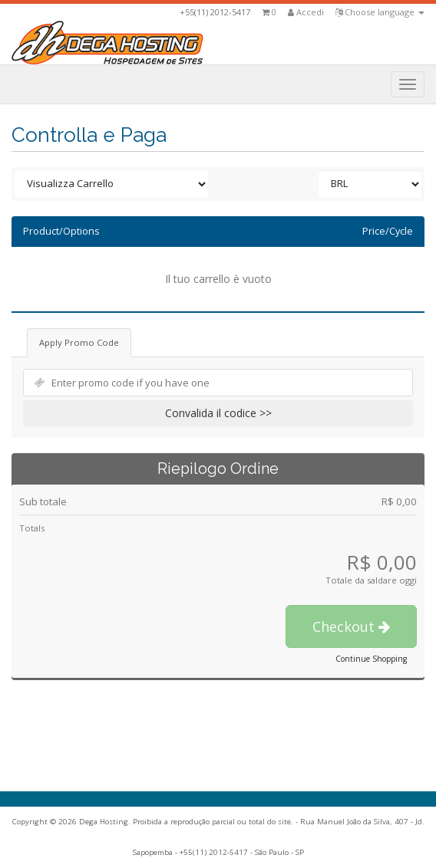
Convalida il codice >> (218, 413)
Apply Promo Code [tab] (79, 342)
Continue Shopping (371, 659)
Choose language (380, 12)
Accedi (306, 12)
